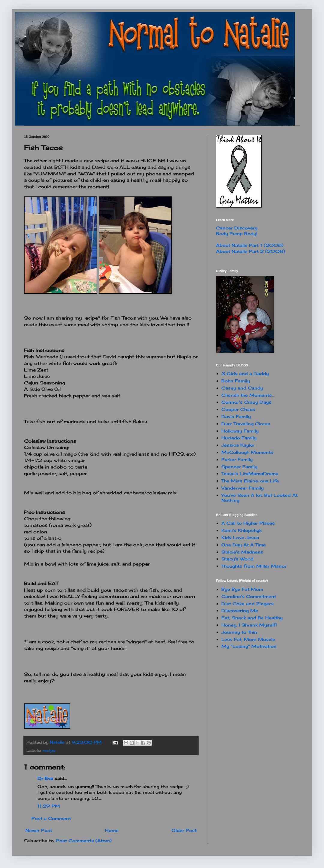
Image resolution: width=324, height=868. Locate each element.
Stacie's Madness (242, 552)
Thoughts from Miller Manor (254, 566)
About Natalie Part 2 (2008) (250, 251)
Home (112, 830)
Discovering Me (240, 610)
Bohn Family (236, 381)
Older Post (184, 830)
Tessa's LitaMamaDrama (250, 473)
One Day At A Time (244, 545)
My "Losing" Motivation (249, 646)
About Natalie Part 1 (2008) (250, 245)
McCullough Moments (247, 452)
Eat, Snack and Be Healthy (252, 618)
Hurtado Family (239, 438)
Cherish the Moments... (248, 395)
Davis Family (236, 416)
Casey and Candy (242, 388)
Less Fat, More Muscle (248, 639)
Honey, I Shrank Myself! (249, 625)
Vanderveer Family (243, 488)
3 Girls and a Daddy (245, 373)
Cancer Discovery (237, 228)
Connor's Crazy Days (246, 402)
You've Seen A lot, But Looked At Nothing (259, 498)
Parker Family (237, 459)
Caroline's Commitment (249, 596)
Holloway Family (240, 431)
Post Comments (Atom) (84, 841)
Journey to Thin (239, 632)
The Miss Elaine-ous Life (250, 481)
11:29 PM (49, 806)
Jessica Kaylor (238, 445)
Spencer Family (239, 467)
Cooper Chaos (238, 409)
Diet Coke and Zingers (247, 604)
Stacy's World (237, 559)
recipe (49, 750)
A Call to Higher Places (248, 523)
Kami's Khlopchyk (241, 530)
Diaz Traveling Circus (246, 424)
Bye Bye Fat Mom (242, 589)
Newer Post (39, 830)
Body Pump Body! (237, 234)
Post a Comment (51, 818)
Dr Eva (45, 778)
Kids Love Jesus (240, 537)
